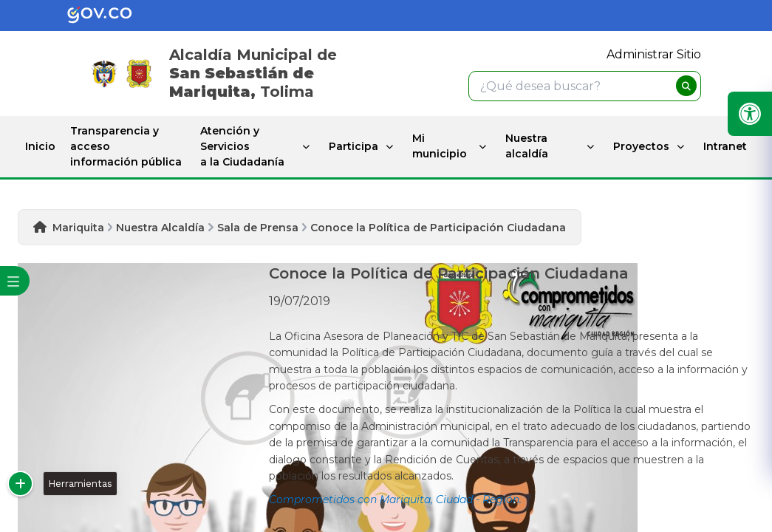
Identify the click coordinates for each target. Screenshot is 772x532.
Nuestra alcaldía (527, 146)
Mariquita (78, 228)
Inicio (40, 146)
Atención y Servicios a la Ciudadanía (242, 146)
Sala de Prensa (258, 228)
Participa (353, 146)
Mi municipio (440, 146)
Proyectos (641, 146)
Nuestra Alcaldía (160, 228)
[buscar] (686, 86)
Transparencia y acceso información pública (126, 146)
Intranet (725, 146)
